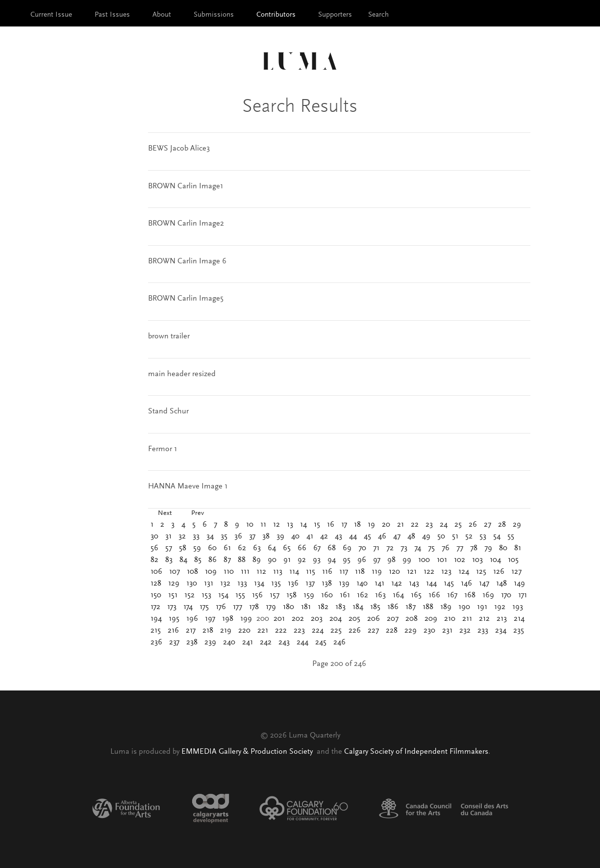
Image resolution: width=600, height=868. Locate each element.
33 (196, 536)
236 (156, 642)
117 (344, 572)
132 (225, 584)
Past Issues (112, 15)
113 (278, 572)
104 (495, 560)
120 (394, 572)
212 (484, 619)
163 (380, 595)
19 (371, 525)
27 (487, 525)
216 (173, 631)
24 (444, 525)
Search (378, 15)
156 (257, 595)
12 (276, 525)
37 (252, 536)
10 (250, 525)
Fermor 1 (162, 449)
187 (411, 607)
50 (441, 536)
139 (344, 584)
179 (271, 607)
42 (324, 536)
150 (156, 595)
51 (455, 536)
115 (311, 572)
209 (431, 619)
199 (246, 619)
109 (211, 572)
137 (310, 584)
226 (355, 631)
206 (374, 619)
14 (303, 525)
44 (353, 536)
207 (393, 619)
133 (242, 584)
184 (358, 607)
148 (501, 584)
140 (362, 584)
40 (295, 536)
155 (240, 595)
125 (481, 572)
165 (416, 595)
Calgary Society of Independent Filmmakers (416, 752)
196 (192, 619)
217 (191, 631)
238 (192, 642)
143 (414, 584)
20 (386, 525)
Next (165, 513)
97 (377, 560)
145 (449, 584)
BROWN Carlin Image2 (186, 224)
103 (477, 560)
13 (290, 525)
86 (212, 560)
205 (354, 619)
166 (434, 595)
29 (517, 525)
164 (398, 595)
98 (391, 560)
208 (412, 619)
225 (336, 631)
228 (392, 631)
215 (156, 631)
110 (229, 572)
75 (431, 548)
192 (500, 607)
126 (499, 572)
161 (345, 595)
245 (321, 642)
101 (442, 560)
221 (263, 631)
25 (458, 525)
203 (317, 619)
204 (336, 619)
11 (263, 525)
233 (483, 631)
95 (347, 560)
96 (362, 560)
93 (317, 560)
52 (469, 536)
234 (501, 631)
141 (379, 584)
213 (502, 619)
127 (516, 572)
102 (460, 560)
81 (518, 548)
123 (446, 572)
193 (518, 607)
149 (519, 584)
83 (169, 560)
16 (331, 525)
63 (257, 548)
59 (197, 548)
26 (473, 525)
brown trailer (169, 336)
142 (397, 584)
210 (450, 619)
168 (470, 595)
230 (429, 631)
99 (407, 560)
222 (281, 631)
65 (287, 548)
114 (294, 572)
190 (464, 607)
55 (511, 536)
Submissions (214, 15)
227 (373, 631)
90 (272, 560)
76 (446, 548)
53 (483, 536)
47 (397, 536)
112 (261, 572)
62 (242, 548)
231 (447, 631)
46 (382, 536)
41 (310, 536)
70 (362, 548)
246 (339, 642)
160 (327, 595)
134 (259, 584)
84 (183, 560)
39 (280, 536)
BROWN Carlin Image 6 (187, 261)
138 (327, 584)
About (162, 15)
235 (519, 631)
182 (323, 607)
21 (400, 525)
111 (245, 572)
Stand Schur (168, 411)
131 (209, 584)
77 (460, 548)
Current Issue (51, 15)
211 (467, 619)
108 (192, 572)
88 (242, 560)
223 (299, 631)
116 (327, 572)
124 (464, 572)
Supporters (335, 15)
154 (223, 595)
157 (275, 595)
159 (309, 595)
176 (221, 607)
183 (340, 607)
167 (452, 595)
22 (415, 525)
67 (317, 548)
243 (284, 642)
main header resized (182, 374)
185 (375, 607)
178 (254, 607)
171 (523, 595)
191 (482, 607)
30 (154, 536)
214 (519, 619)
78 (474, 548)
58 (183, 548)
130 (192, 584)
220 (244, 631)
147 (484, 584)
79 (488, 548)
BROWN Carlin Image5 (186, 299)
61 (227, 548)
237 (174, 642)
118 (360, 572)
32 (182, 536)
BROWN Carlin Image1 (186, 186)
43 (338, 536)
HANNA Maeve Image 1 (188, 486)
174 (188, 607)
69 (347, 548)
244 (302, 642)
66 (302, 548)
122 (429, 572)
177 (237, 607)
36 (238, 536)
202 (298, 619)
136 (293, 584)
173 (172, 607)
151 (173, 595)
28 (502, 525)
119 (377, 572)
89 (257, 560)
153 (206, 595)
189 (446, 607)
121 (412, 572)
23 (429, 525)
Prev (198, 513)
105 (513, 560)
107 (175, 572)
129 (174, 584)
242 (266, 642)
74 (418, 548)
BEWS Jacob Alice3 (179, 149)
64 (272, 548)
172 (155, 607)
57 (169, 548)
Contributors (276, 15)
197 (210, 619)
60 (212, 548)
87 (227, 560)
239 (210, 642)
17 (344, 525)
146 (466, 584)
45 (367, 536)
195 (174, 619)
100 (424, 560)
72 (390, 548)
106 (156, 572)
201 (279, 619)
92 (302, 560)
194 (156, 619)
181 (306, 607)
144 (431, 584)
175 (204, 607)
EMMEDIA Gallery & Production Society (248, 752)
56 (154, 548)
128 (156, 584)
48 (411, 536)
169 (488, 595)
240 (229, 642)
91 (287, 560)
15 (317, 525)
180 (288, 607)
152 (189, 595)
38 (266, 536)
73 (404, 548)
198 (228, 619)
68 (332, 548)
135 (276, 584)
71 (376, 548)
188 (428, 607)
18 (357, 525)
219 (226, 631)
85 (198, 560)
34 (210, 536)
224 (318, 631)
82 (154, 560)
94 (332, 560)
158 (291, 595)
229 (411, 631)
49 (426, 536)
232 (465, 631)
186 (393, 607)
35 (224, 536)
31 (168, 536)
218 (208, 631)
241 (248, 642)
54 (497, 536)
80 (503, 548)
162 (362, 595)
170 (506, 595)
